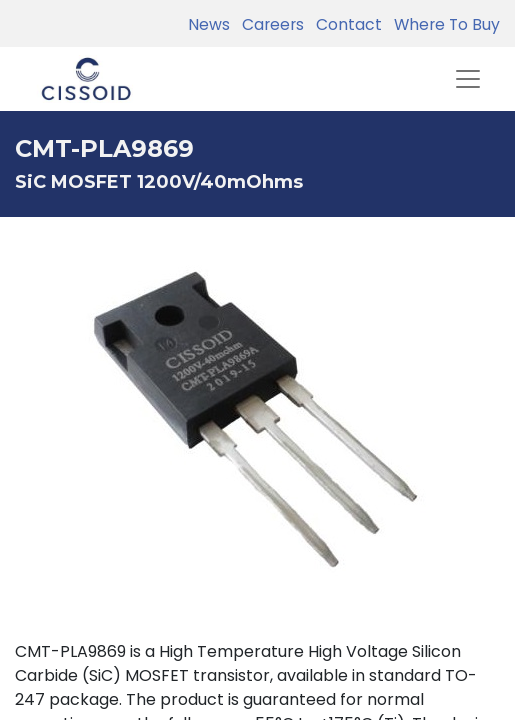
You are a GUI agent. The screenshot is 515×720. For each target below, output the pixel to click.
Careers (269, 24)
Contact (345, 24)
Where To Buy (443, 24)
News (209, 24)
